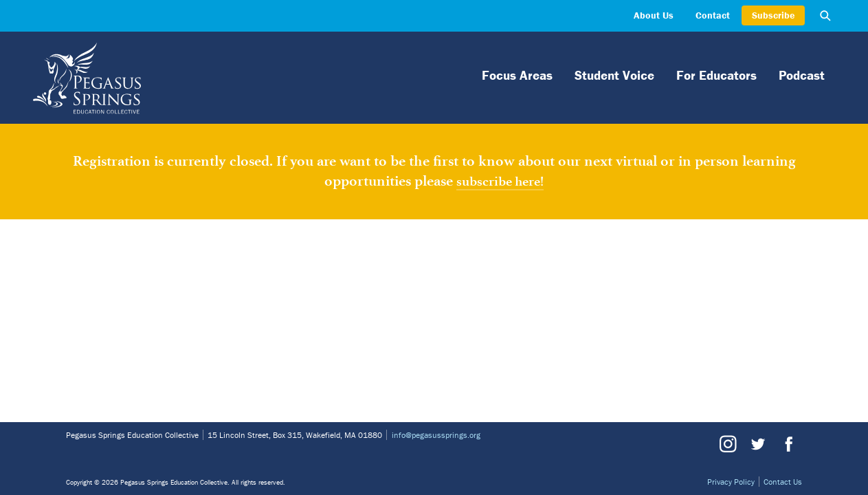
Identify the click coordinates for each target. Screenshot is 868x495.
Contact (713, 15)
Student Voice (614, 75)
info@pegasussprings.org (436, 435)
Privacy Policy (731, 482)
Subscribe (773, 15)
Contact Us (783, 482)
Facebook (787, 444)
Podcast (802, 75)
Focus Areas (517, 75)
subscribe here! (500, 181)
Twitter (757, 444)
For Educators (716, 75)
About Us (654, 15)
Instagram (728, 444)
